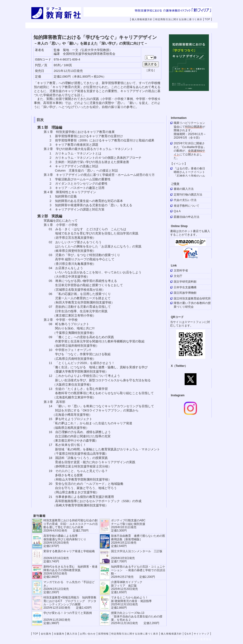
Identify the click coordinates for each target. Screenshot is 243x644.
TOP (208, 19)
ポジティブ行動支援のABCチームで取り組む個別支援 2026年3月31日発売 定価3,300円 (128, 525)
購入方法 (130, 26)
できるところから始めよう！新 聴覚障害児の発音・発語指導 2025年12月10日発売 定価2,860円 (131, 603)
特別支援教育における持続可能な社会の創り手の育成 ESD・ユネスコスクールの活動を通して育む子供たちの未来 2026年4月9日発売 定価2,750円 (71, 525)
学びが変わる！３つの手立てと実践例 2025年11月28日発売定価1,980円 (68, 618)
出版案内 (99, 26)
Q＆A (188, 634)
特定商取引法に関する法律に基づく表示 (179, 19)
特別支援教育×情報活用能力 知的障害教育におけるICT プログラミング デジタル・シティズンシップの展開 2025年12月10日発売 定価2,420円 (70, 603)
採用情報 (190, 26)
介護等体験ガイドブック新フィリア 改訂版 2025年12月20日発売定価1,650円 (127, 587)
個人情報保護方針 (142, 19)
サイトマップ (201, 634)
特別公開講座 (194, 127)
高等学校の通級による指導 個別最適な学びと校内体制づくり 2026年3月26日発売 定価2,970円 (65, 541)
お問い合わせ (163, 26)
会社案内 (69, 26)
